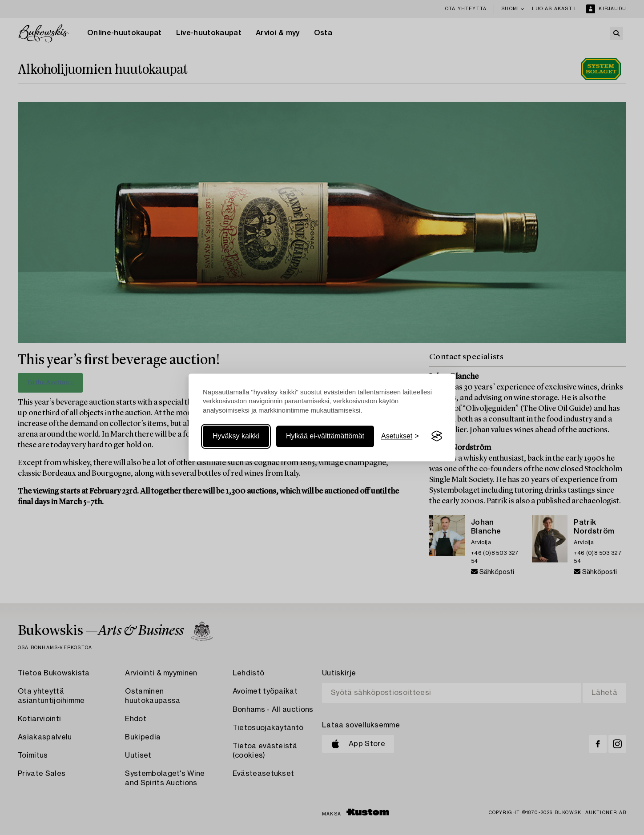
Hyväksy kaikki (236, 436)
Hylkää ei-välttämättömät (325, 436)
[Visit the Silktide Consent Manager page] (437, 436)
